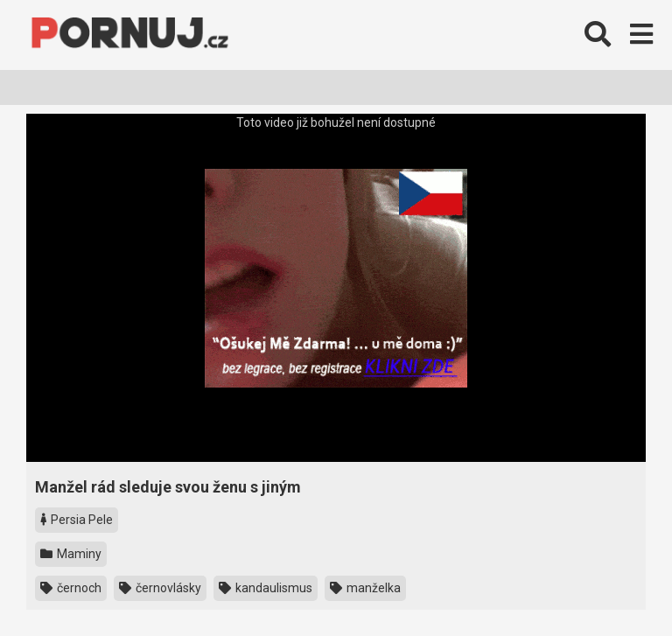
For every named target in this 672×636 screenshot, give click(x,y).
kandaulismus (266, 588)
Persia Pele (77, 520)
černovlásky (160, 588)
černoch (71, 588)
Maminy (71, 554)
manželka (365, 588)
